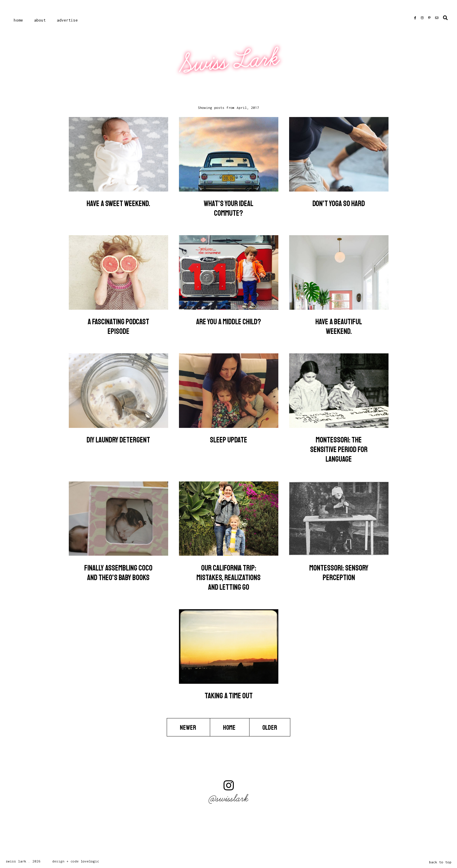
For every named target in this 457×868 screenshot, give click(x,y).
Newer (188, 727)
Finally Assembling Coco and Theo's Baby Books (118, 573)
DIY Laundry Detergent (118, 440)
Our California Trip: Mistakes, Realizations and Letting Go (228, 578)
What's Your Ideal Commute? (228, 208)
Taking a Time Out (229, 696)
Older (270, 727)
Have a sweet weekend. (118, 204)
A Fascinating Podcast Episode (118, 327)
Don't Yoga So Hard (339, 204)
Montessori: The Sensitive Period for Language (339, 450)
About (40, 20)
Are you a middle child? (229, 322)
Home (18, 20)
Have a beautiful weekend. (339, 327)
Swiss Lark (229, 61)
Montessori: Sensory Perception (339, 573)
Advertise (67, 20)
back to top (440, 862)
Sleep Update (228, 440)
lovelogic (90, 861)
